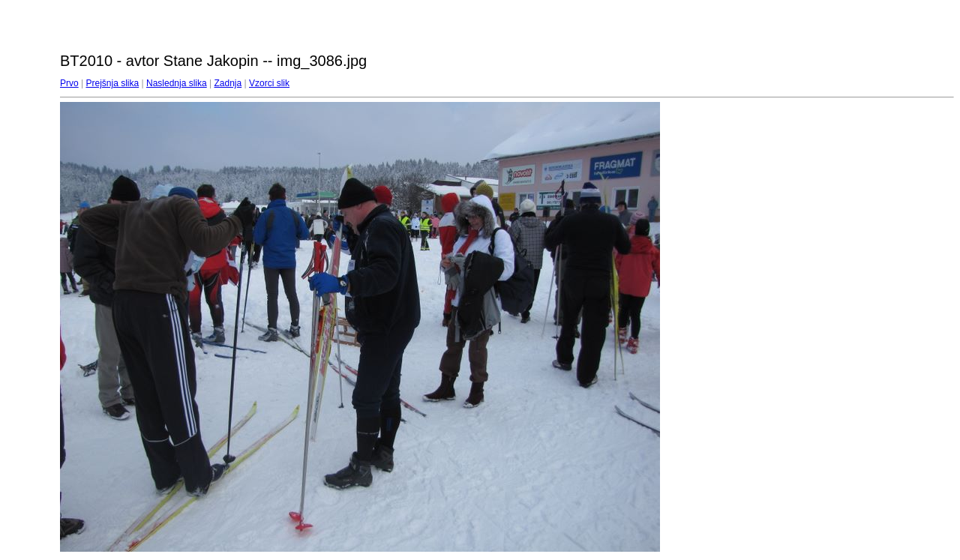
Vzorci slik (269, 83)
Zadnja (228, 83)
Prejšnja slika (112, 83)
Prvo (69, 83)
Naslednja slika (177, 83)
